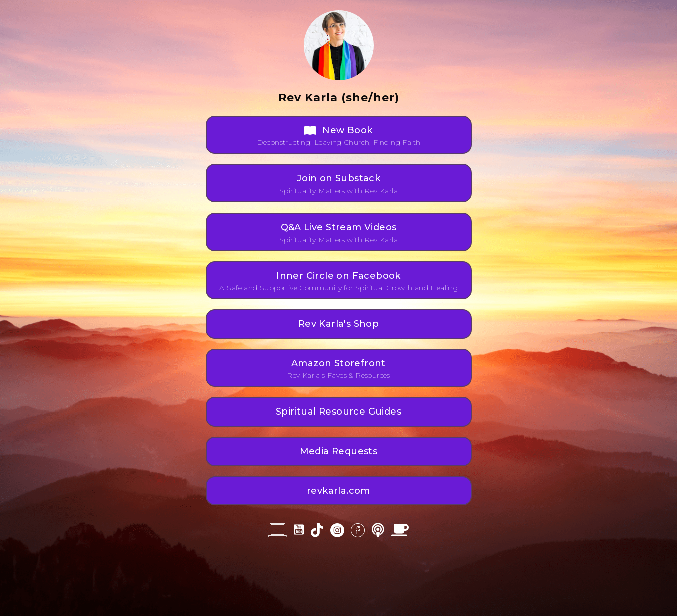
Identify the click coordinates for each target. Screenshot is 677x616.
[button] (339, 135)
